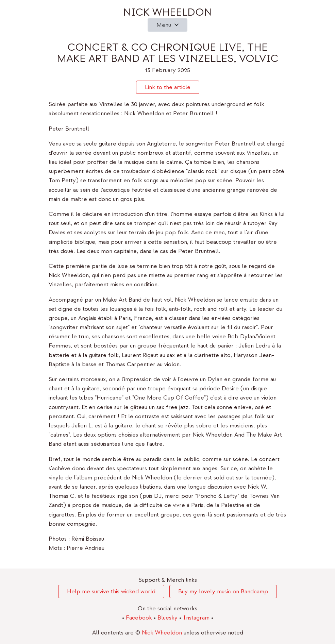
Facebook (140, 618)
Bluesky (168, 618)
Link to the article (168, 87)
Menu (164, 25)
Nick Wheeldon (167, 12)
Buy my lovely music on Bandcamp (223, 591)
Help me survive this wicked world (111, 591)
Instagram (197, 618)
